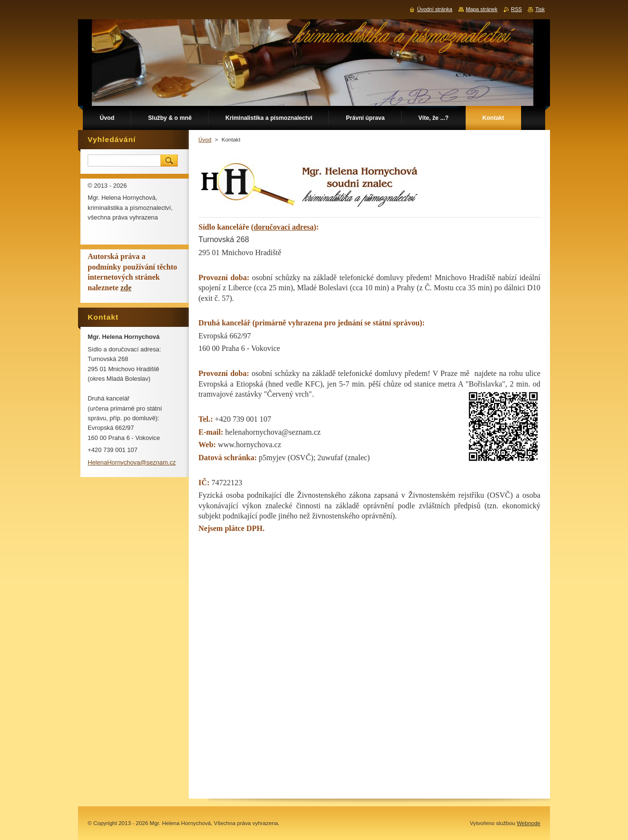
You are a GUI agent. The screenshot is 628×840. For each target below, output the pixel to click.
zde (126, 288)
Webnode (529, 823)
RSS (516, 9)
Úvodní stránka (435, 9)
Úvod (205, 140)
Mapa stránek (482, 9)
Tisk (540, 9)
